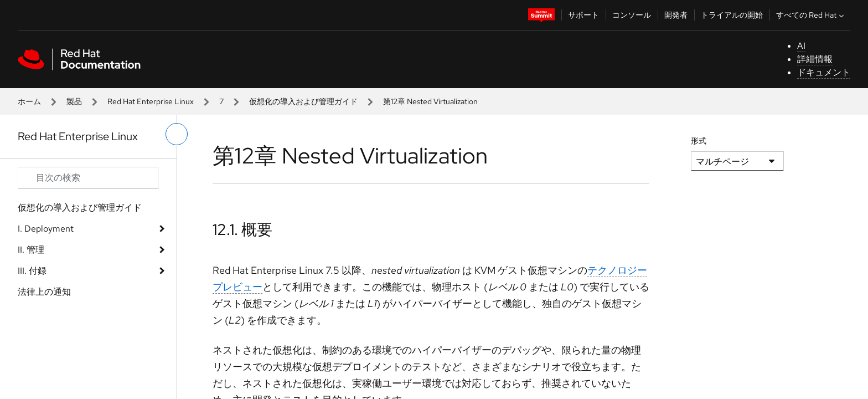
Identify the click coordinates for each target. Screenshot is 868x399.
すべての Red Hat (811, 15)
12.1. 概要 (242, 229)
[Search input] (88, 178)
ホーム (29, 101)
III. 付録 (32, 271)
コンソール (632, 15)
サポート (583, 15)
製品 (74, 101)
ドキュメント (824, 72)
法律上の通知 (44, 292)
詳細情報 (815, 59)
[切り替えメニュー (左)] (177, 134)
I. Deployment (46, 229)
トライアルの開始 (732, 15)
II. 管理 (31, 250)
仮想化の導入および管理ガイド (303, 101)
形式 (699, 141)
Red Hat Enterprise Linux (151, 101)
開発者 (676, 15)
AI (801, 46)
